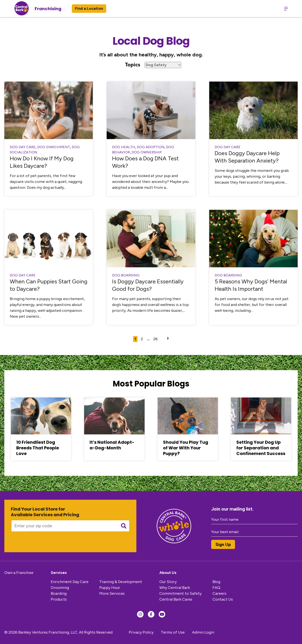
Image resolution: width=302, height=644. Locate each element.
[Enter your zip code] (63, 526)
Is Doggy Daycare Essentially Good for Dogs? (148, 285)
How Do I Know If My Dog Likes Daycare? (42, 162)
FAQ (216, 588)
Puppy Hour (110, 588)
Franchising (48, 9)
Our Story (168, 582)
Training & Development (121, 582)
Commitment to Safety (180, 593)
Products (59, 599)
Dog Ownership (147, 152)
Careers (219, 593)
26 (155, 339)
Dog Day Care (23, 147)
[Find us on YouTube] (162, 614)
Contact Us (223, 599)
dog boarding (126, 275)
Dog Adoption (151, 147)
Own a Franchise (19, 573)
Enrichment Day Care (70, 582)
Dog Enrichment (54, 147)
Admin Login (203, 632)
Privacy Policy (141, 632)
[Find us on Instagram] (140, 614)
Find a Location (89, 8)
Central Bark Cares (176, 599)
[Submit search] (124, 526)
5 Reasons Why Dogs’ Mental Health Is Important (251, 285)
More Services (112, 593)
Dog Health (124, 147)
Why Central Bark (175, 588)
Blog (216, 582)
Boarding (59, 593)
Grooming (60, 588)
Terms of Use (173, 632)
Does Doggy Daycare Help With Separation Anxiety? (247, 157)
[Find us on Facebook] (151, 614)
